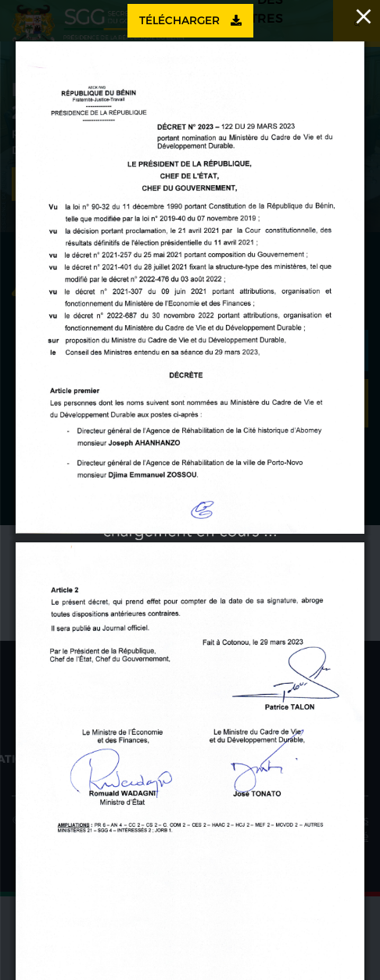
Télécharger (190, 20)
